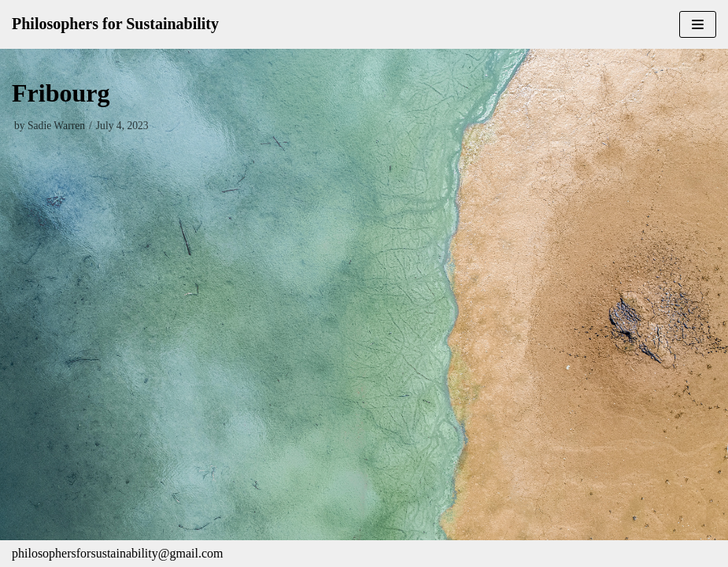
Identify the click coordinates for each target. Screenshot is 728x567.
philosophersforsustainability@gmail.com (117, 553)
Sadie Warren (56, 126)
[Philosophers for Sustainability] (115, 24)
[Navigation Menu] (698, 24)
